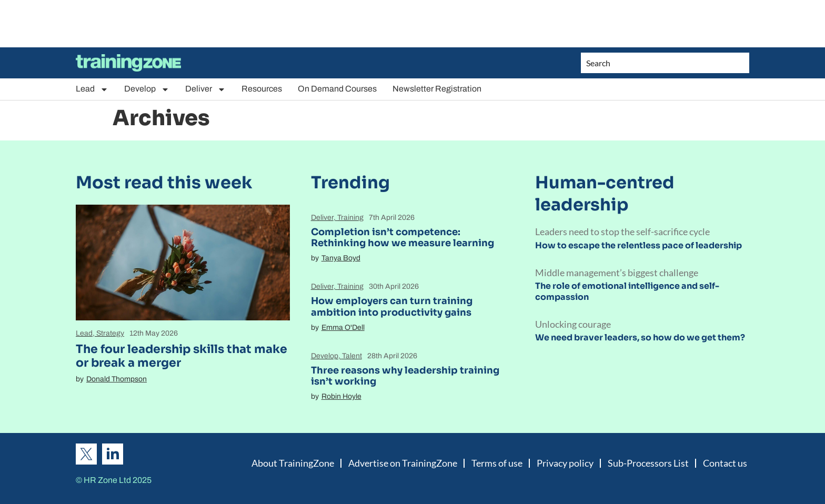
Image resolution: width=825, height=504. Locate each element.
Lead (92, 89)
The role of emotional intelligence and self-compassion (627, 291)
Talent (352, 356)
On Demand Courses (337, 89)
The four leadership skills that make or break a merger (182, 356)
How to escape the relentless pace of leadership (638, 245)
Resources (262, 89)
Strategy (110, 333)
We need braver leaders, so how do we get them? (640, 337)
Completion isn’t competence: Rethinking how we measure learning (403, 238)
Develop (147, 89)
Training (350, 218)
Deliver (205, 89)
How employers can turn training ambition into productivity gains (392, 307)
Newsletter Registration (437, 89)
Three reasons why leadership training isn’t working (405, 376)
